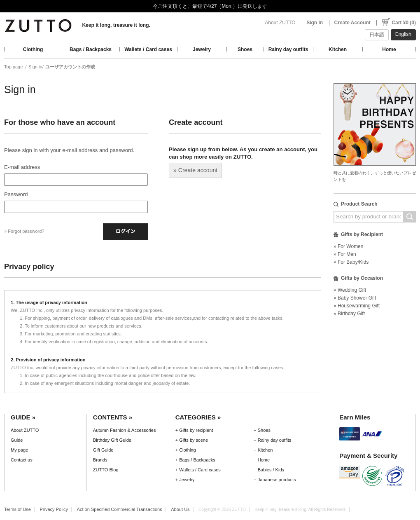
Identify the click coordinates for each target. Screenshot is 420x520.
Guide (17, 440)
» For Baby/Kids (351, 262)
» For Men (345, 254)
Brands (100, 460)
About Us (180, 509)
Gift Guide (103, 450)
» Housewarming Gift (357, 306)
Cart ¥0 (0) (404, 23)
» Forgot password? (24, 231)
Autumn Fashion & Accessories (125, 430)
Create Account (352, 23)
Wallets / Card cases (148, 49)
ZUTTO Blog (106, 470)
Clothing (33, 49)
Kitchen (338, 49)
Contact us (22, 460)
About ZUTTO (280, 23)
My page (19, 450)
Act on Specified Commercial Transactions (120, 509)
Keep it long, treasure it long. (116, 25)
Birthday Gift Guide (112, 440)
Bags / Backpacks (91, 49)
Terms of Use (17, 509)
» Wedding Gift (350, 290)
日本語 (377, 35)
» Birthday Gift (349, 314)
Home (389, 49)
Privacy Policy (54, 509)
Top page (13, 67)
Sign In (315, 23)
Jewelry (202, 49)
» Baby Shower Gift (355, 298)
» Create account (195, 170)
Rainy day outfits (288, 49)
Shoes (245, 49)
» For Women (348, 246)
